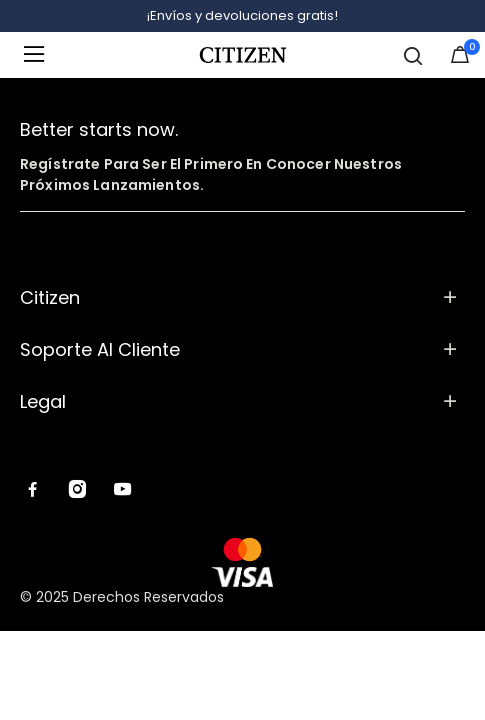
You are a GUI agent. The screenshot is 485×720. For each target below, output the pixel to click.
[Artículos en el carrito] (460, 59)
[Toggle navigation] (40, 55)
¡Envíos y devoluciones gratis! (242, 15)
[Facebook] (32, 491)
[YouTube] (122, 491)
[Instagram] (77, 491)
